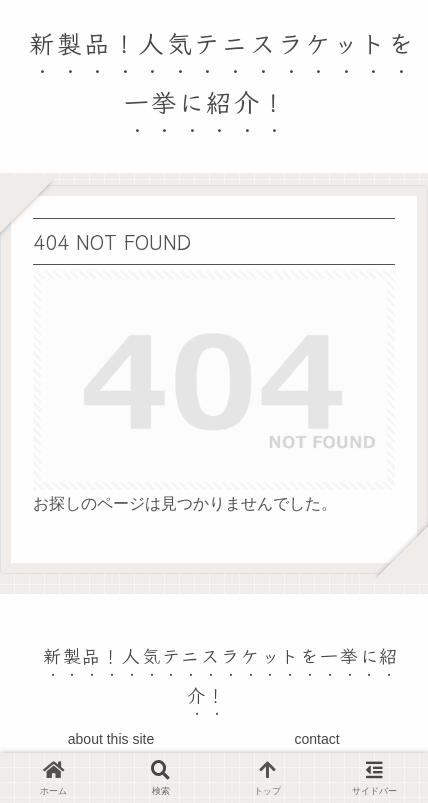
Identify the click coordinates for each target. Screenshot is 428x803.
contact (316, 739)
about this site (111, 739)
